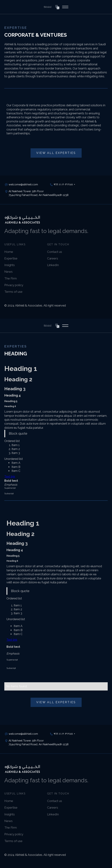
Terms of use (13, 292)
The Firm (11, 278)
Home (9, 252)
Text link (10, 477)
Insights (10, 265)
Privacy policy (14, 285)
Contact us (55, 252)
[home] (48, 7)
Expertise (11, 258)
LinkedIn (53, 265)
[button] (65, 7)
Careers (53, 258)
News (8, 272)
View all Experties (56, 153)
